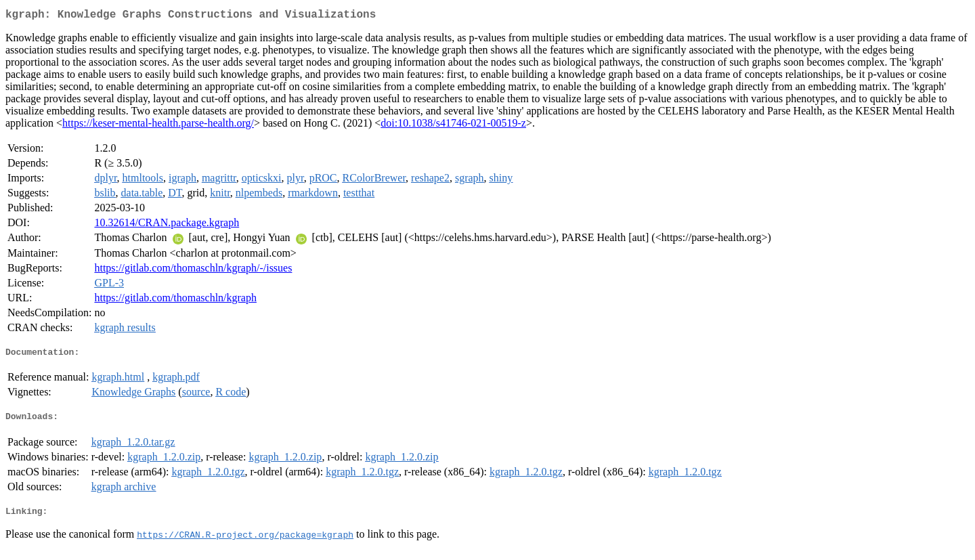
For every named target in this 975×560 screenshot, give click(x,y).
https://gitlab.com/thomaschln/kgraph (175, 300)
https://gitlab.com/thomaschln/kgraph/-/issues (193, 271)
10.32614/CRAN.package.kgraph (167, 225)
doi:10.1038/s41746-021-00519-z (453, 126)
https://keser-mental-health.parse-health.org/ (158, 126)
